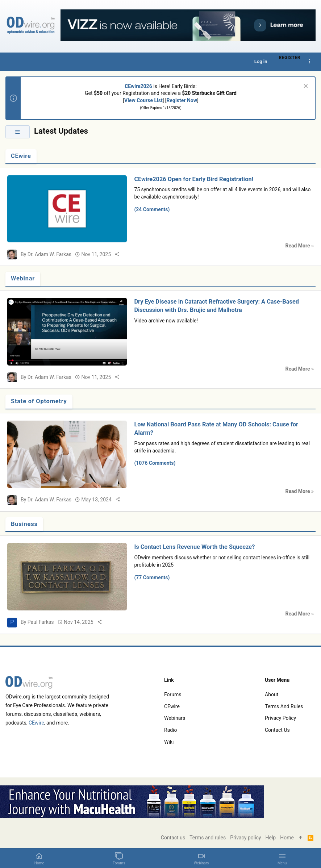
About (272, 694)
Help (271, 838)
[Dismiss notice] (305, 87)
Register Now (182, 100)
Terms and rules (284, 706)
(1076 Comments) (155, 463)
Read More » (299, 246)
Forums (173, 694)
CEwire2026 (138, 86)
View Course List (143, 100)
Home (287, 838)
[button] (282, 858)
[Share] (117, 254)
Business (24, 524)
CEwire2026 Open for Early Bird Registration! (194, 179)
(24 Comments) (152, 209)
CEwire (21, 156)
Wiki (169, 742)
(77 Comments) (152, 577)
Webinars (175, 718)
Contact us (277, 730)
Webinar (23, 278)
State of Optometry (39, 401)
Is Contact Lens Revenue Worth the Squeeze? (194, 547)
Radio (171, 730)
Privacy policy (280, 718)
